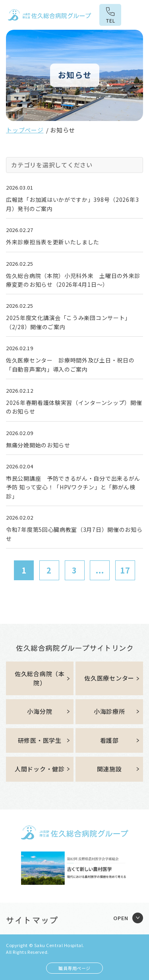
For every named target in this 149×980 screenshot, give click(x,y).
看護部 (109, 740)
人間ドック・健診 (40, 769)
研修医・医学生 (40, 740)
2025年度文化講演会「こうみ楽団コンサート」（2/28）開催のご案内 (68, 322)
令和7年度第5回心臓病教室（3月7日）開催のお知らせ (74, 534)
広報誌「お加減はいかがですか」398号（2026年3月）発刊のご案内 (72, 204)
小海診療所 (109, 711)
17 (125, 570)
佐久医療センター (109, 678)
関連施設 (109, 769)
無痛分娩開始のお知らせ (38, 445)
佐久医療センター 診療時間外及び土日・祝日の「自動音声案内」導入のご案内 (70, 364)
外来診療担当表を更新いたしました (53, 242)
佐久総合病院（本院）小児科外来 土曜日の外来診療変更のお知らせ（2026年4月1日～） (73, 280)
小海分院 (40, 711)
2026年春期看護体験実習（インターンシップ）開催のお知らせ (74, 407)
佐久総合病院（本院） (40, 678)
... (100, 570)
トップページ (25, 130)
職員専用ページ (74, 968)
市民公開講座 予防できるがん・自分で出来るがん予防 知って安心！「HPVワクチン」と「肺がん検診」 (73, 487)
